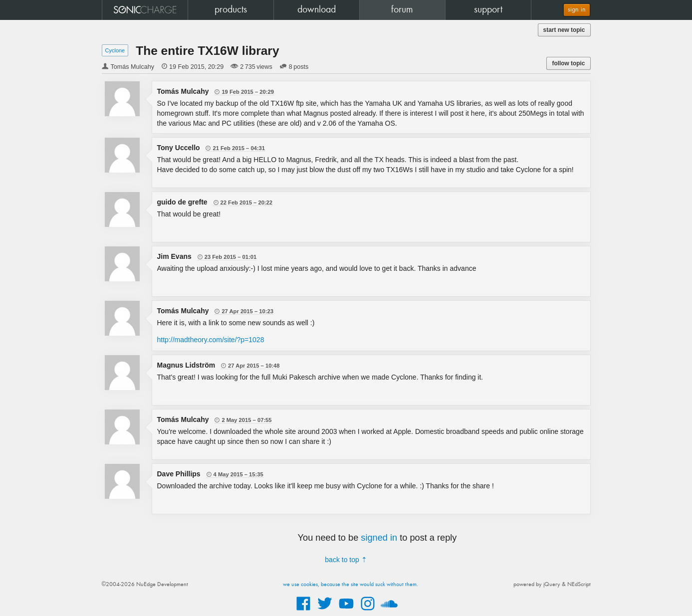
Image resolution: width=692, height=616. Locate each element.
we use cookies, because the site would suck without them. (350, 585)
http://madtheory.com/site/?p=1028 (211, 340)
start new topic (564, 30)
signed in (379, 538)
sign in (577, 10)
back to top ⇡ (346, 560)
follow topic (568, 63)
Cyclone (115, 50)
